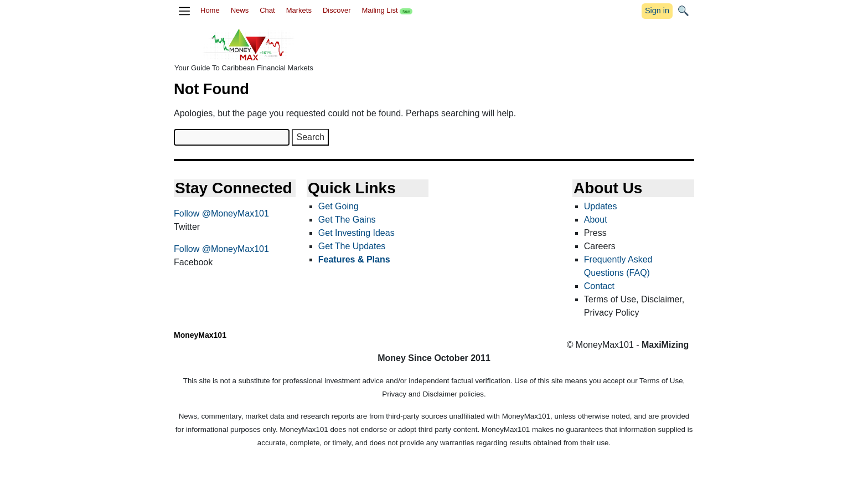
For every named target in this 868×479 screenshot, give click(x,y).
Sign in (657, 11)
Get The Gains (347, 220)
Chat (267, 10)
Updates (601, 206)
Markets (299, 10)
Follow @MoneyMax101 (221, 213)
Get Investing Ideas (356, 233)
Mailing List (387, 10)
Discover (337, 10)
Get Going (339, 206)
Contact (599, 286)
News (240, 10)
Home (210, 10)
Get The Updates (352, 246)
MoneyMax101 (200, 335)
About (596, 220)
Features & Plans (354, 259)
